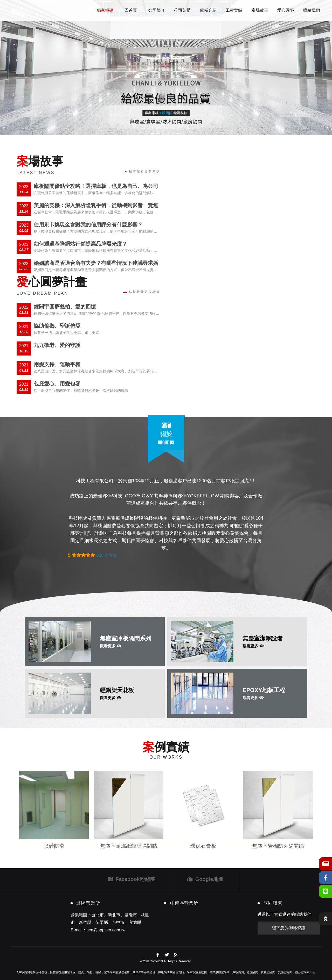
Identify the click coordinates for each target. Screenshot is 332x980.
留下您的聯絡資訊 (289, 928)
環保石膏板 (203, 846)
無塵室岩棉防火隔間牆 (278, 846)
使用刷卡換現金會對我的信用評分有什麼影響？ (88, 225)
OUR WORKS (166, 757)
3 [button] (174, 128)
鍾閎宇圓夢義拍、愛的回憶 (65, 307)
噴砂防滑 (54, 846)
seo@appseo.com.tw (106, 930)
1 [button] (158, 128)
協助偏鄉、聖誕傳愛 (57, 326)
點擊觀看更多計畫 (142, 292)
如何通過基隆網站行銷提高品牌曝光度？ (80, 244)
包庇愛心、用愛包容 (57, 384)
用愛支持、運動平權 (57, 364)
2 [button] (166, 128)
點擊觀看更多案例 (142, 171)
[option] (166, 67)
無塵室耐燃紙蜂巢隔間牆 (129, 846)
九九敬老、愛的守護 (57, 345)
